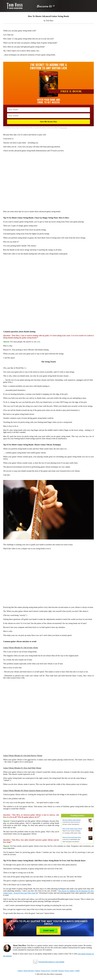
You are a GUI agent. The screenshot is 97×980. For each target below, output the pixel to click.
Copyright (54, 971)
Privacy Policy (70, 971)
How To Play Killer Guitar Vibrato (72, 829)
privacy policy (64, 128)
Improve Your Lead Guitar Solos (72, 837)
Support (38, 971)
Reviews (61, 971)
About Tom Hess (29, 971)
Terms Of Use (46, 971)
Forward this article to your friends (51, 962)
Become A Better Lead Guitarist (72, 820)
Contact (20, 971)
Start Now (48, 931)
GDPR (77, 971)
